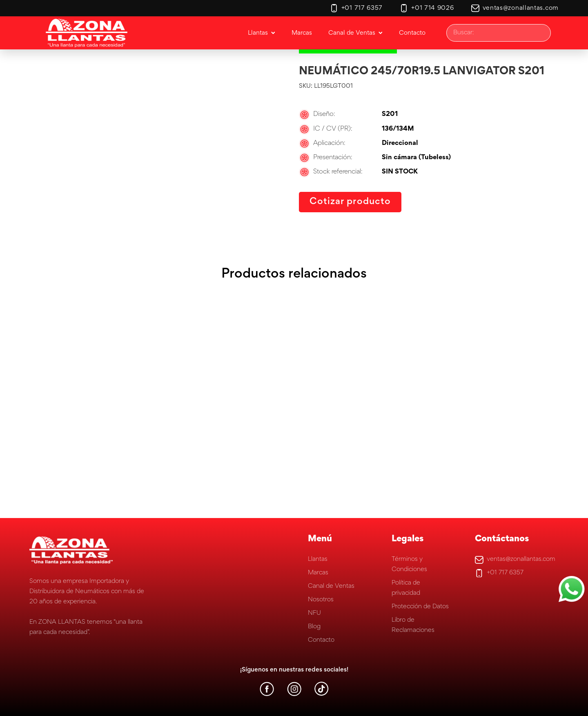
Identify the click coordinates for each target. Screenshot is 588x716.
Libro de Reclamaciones (413, 625)
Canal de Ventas (331, 586)
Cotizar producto (350, 202)
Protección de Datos (420, 607)
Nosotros (321, 600)
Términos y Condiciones (409, 564)
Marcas (318, 573)
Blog (314, 627)
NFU (314, 613)
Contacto (321, 640)
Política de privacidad (406, 588)
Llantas (318, 559)
